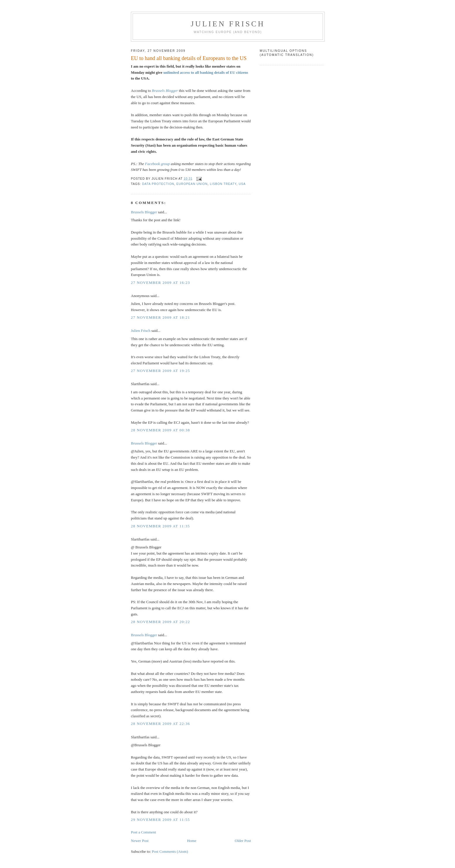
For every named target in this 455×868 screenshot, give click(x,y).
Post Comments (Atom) (170, 851)
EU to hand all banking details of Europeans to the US (189, 58)
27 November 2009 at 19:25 (160, 371)
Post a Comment (143, 832)
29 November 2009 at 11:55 (160, 820)
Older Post (243, 841)
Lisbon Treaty (223, 184)
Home (192, 841)
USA (242, 184)
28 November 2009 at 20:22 (160, 622)
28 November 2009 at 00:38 (160, 430)
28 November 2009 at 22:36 (160, 724)
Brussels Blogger (165, 91)
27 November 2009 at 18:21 (160, 317)
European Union (192, 184)
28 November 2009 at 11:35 (160, 526)
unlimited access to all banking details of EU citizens (206, 72)
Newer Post (140, 841)
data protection (158, 184)
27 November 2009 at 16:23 (160, 283)
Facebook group (157, 164)
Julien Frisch (228, 24)
